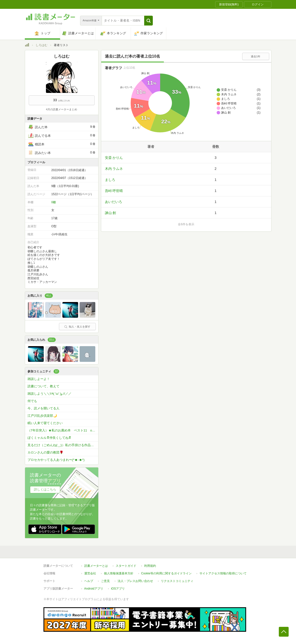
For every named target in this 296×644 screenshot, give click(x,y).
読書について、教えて (43, 386)
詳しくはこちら (45, 489)
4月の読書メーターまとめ (62, 109)
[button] (148, 21)
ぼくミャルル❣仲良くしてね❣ (49, 438)
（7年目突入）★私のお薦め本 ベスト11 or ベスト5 (63, 430)
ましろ (110, 180)
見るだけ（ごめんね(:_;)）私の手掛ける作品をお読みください (63, 445)
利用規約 (150, 566)
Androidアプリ (94, 589)
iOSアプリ (118, 589)
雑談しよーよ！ (39, 379)
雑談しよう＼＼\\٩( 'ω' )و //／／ (49, 394)
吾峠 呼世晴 (114, 191)
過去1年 (256, 56)
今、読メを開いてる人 (43, 408)
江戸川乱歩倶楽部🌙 (42, 416)
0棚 (54, 202)
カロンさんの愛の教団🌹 (45, 452)
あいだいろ (113, 202)
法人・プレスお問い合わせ (135, 581)
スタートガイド (126, 566)
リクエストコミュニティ (177, 581)
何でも (32, 401)
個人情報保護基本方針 (119, 573)
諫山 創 (111, 213)
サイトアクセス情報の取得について (223, 573)
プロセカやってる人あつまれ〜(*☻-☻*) (56, 460)
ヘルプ (89, 581)
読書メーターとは (96, 566)
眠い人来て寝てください (45, 423)
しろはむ (42, 45)
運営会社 (90, 573)
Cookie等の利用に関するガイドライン (166, 573)
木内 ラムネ (114, 169)
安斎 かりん (114, 158)
